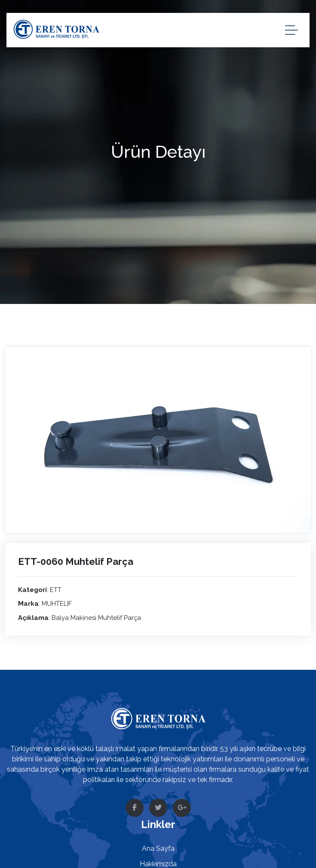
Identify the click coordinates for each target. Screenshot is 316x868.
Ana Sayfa (158, 848)
